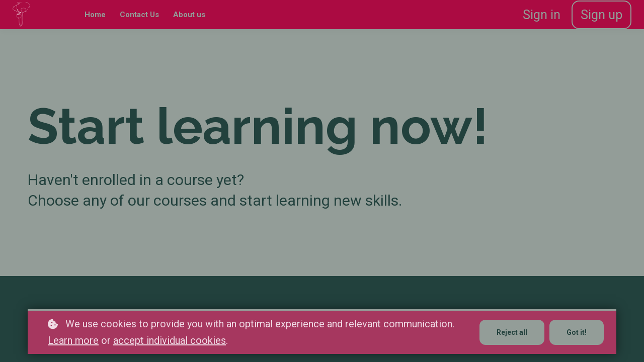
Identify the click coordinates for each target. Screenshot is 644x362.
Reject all (512, 332)
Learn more (73, 340)
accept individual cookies (170, 340)
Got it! (577, 332)
